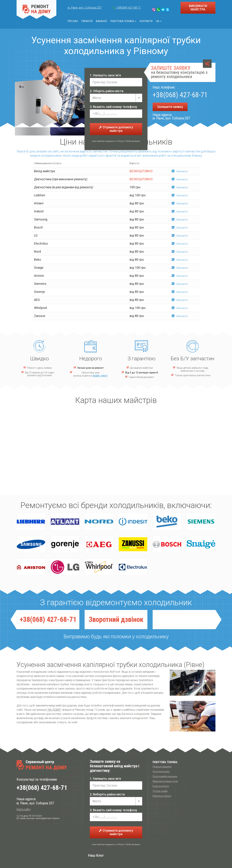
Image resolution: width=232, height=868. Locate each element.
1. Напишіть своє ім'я (105, 75)
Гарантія (87, 21)
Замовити (180, 171)
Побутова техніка (123, 21)
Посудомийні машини (165, 776)
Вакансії (101, 21)
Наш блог (96, 855)
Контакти (146, 21)
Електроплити (161, 786)
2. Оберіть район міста (107, 91)
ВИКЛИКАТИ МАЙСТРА (198, 8)
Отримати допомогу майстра (116, 129)
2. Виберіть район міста (107, 794)
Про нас (73, 21)
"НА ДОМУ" (54, 710)
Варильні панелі (162, 796)
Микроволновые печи (165, 781)
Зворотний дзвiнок (116, 619)
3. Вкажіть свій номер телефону (113, 107)
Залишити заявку (170, 107)
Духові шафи (160, 791)
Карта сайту (24, 809)
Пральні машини (162, 767)
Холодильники (161, 771)
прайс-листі (100, 376)
